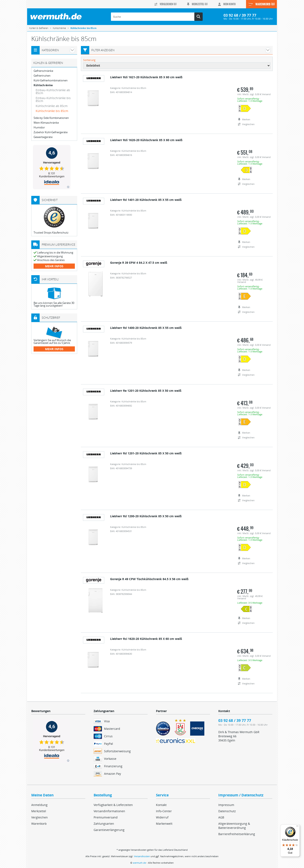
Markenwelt (164, 824)
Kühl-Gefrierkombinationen (51, 80)
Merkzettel (39, 811)
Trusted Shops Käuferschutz (51, 233)
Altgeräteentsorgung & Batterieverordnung (234, 826)
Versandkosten (142, 856)
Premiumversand (106, 817)
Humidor (39, 127)
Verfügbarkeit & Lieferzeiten (113, 805)
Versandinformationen (109, 811)
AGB (221, 817)
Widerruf (162, 817)
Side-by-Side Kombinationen (51, 118)
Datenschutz (227, 811)
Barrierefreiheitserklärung (237, 834)
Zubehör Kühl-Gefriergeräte (51, 132)
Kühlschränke (43, 85)
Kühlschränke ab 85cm (52, 106)
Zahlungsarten (104, 824)
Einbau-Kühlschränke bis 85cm (53, 99)
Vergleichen (40, 817)
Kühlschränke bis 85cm (52, 111)
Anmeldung (39, 805)
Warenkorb (39, 824)
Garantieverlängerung (109, 830)
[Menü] (297, 827)
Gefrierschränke (43, 71)
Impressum (226, 805)
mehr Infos (54, 266)
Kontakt (161, 805)
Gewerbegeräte (43, 137)
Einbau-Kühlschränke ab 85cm (53, 91)
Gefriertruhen (42, 76)
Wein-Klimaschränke (46, 123)
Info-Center (164, 811)
